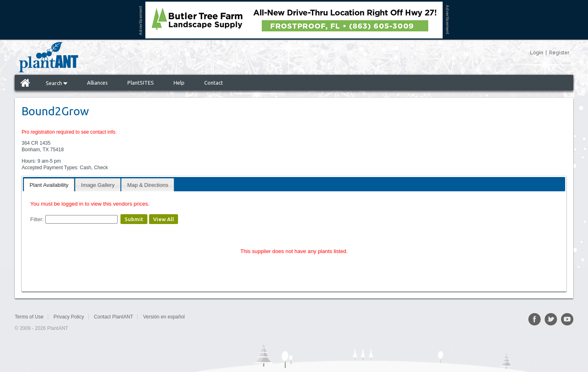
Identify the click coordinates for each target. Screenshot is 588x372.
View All (164, 219)
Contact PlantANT (114, 317)
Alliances (97, 83)
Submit (134, 219)
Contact (214, 83)
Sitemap (203, 317)
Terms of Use (29, 317)
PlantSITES (141, 83)
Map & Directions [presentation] (148, 185)
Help (179, 83)
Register (559, 53)
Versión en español (164, 317)
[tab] (49, 185)
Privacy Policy (69, 317)
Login (537, 53)
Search (57, 83)
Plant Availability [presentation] (49, 185)
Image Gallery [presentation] (98, 185)
